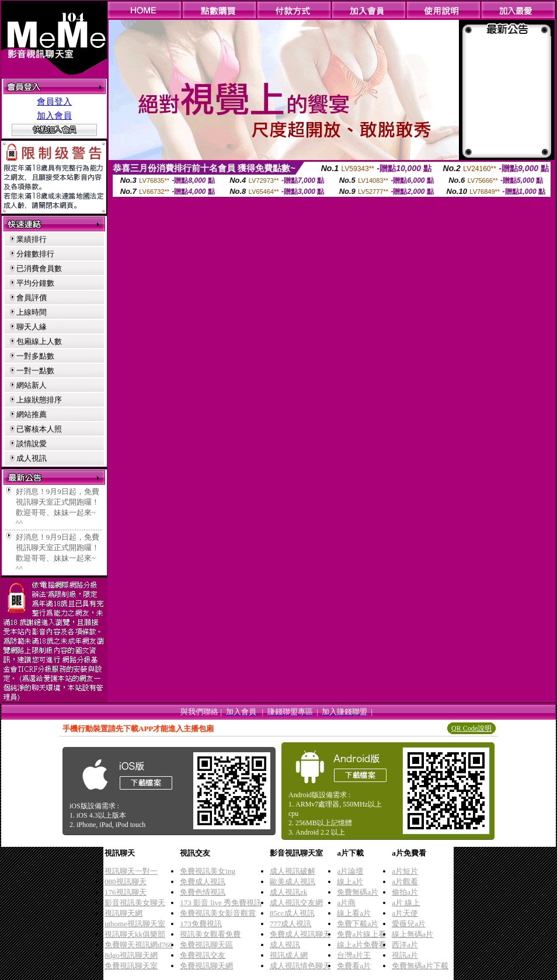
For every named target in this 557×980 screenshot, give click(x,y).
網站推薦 (32, 414)
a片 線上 (406, 903)
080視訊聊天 (126, 882)
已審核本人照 (39, 429)
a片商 (346, 903)
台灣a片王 (354, 955)
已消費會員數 (39, 268)
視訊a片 (405, 955)
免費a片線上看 (361, 934)
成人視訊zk (288, 892)
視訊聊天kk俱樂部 (135, 934)
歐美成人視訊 (293, 882)
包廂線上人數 (39, 341)
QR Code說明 (471, 728)
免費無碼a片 (358, 892)
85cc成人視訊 (292, 913)
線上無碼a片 (412, 934)
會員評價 (32, 298)
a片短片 (405, 871)
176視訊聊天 (126, 892)
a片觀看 (405, 882)
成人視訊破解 (293, 871)
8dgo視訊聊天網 (131, 955)
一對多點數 (35, 356)
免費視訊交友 (203, 955)
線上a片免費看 (361, 945)
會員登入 (54, 102)
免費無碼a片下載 (420, 966)
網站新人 (32, 385)
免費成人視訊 (203, 882)
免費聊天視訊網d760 (139, 945)
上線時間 (32, 312)
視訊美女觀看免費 (210, 934)
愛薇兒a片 (409, 924)
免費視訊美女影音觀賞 (218, 913)
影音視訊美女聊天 (135, 903)
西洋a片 (405, 945)
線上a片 (350, 882)
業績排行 (32, 239)
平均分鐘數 (35, 283)
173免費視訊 (201, 924)
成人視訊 (32, 458)
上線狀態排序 (39, 400)
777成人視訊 (291, 924)
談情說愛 (32, 444)
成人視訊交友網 (296, 903)
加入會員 (54, 116)
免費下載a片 (358, 924)
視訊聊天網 (123, 913)
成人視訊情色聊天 (300, 966)
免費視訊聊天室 (131, 966)
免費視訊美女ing (208, 871)
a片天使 (405, 913)
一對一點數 (35, 371)
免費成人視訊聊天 (300, 934)
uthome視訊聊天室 (135, 924)
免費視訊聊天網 (206, 966)
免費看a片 (354, 966)
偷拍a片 (405, 892)
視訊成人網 (289, 955)
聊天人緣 (32, 327)
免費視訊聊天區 (206, 945)
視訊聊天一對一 (131, 871)
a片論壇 (350, 871)
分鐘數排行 (35, 254)
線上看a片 (354, 913)
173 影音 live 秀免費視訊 (221, 903)
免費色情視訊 (203, 892)
